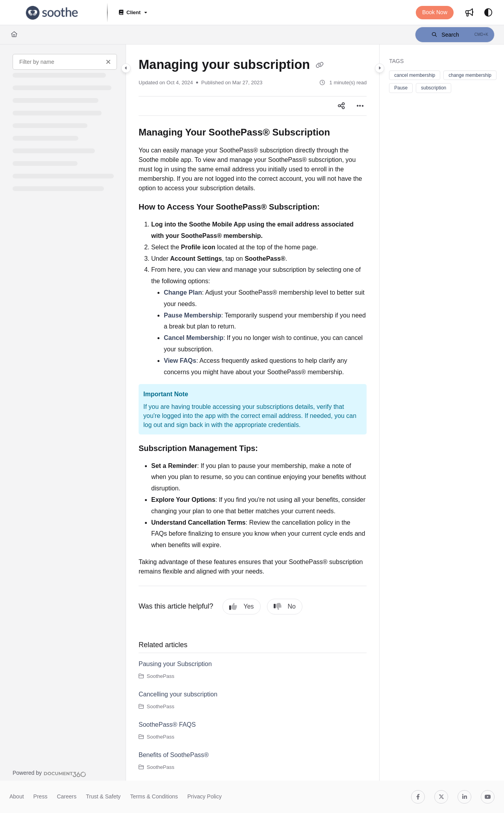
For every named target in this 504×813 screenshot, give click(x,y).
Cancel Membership (194, 338)
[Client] (132, 13)
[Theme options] (488, 13)
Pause (401, 88)
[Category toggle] (126, 68)
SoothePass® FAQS (167, 725)
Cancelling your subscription (178, 694)
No (285, 607)
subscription (434, 88)
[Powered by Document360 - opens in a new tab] (49, 773)
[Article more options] (360, 106)
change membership (470, 75)
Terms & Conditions (154, 796)
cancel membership (415, 75)
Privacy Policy (205, 796)
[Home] (14, 35)
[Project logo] (52, 13)
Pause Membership (193, 315)
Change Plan (183, 292)
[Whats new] (469, 13)
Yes (241, 607)
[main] (253, 413)
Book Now (435, 12)
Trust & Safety (103, 796)
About (17, 796)
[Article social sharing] (341, 106)
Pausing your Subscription (175, 664)
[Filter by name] (65, 62)
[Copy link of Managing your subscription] (320, 65)
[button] (455, 35)
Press (41, 796)
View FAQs (180, 361)
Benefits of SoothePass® (174, 755)
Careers (67, 796)
